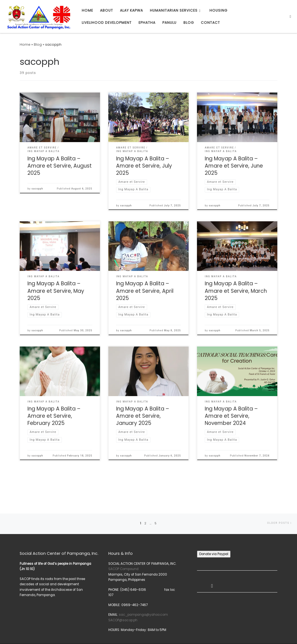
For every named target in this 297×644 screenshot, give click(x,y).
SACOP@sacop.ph (123, 596)
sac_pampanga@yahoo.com (143, 591)
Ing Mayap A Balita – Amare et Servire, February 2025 (54, 416)
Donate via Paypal (214, 530)
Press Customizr (44, 635)
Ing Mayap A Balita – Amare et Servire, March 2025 (236, 291)
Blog (38, 44)
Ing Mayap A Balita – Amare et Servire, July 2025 (144, 166)
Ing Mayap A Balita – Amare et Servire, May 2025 (56, 291)
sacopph (37, 189)
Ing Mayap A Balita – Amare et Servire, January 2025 (143, 416)
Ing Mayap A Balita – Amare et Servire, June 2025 (234, 166)
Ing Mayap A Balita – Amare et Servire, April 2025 (145, 291)
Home (25, 44)
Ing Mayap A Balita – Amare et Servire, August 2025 (60, 166)
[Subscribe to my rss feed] (292, 630)
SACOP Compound (123, 545)
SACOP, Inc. (29, 628)
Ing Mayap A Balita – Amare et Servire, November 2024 (231, 416)
